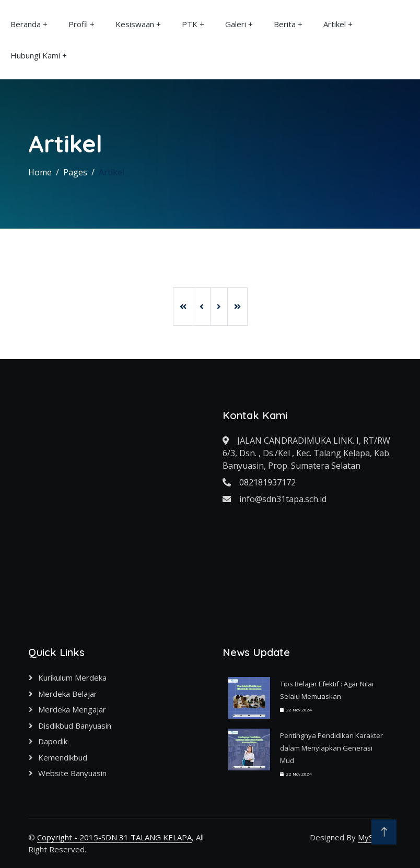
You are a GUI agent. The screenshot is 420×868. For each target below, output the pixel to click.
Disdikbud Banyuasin (75, 726)
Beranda (26, 24)
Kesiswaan (135, 24)
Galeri (236, 24)
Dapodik (53, 741)
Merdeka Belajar (68, 694)
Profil (78, 24)
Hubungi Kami (35, 55)
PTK (190, 24)
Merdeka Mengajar (72, 709)
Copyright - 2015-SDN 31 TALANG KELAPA (114, 837)
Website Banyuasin (72, 773)
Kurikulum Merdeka (72, 677)
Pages (75, 172)
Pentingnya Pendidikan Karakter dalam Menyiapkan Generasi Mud (331, 748)
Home (40, 172)
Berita (285, 24)
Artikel (335, 24)
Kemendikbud (63, 757)
